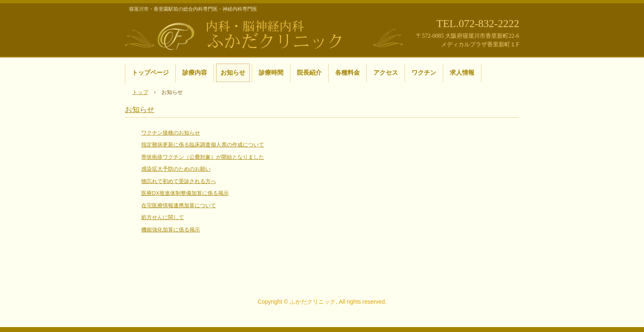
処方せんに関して (163, 217)
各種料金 (347, 72)
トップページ (150, 72)
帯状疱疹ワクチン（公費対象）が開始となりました (203, 157)
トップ (140, 92)
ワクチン (424, 72)
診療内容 (195, 72)
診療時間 (271, 72)
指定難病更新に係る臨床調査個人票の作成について (203, 145)
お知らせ (233, 72)
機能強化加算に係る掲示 (171, 230)
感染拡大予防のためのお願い (176, 169)
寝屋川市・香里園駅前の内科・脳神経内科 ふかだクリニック (264, 34)
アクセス (386, 72)
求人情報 (462, 72)
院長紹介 (309, 72)
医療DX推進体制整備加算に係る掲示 (185, 193)
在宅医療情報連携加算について (179, 205)
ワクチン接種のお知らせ (171, 133)
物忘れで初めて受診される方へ (179, 181)
